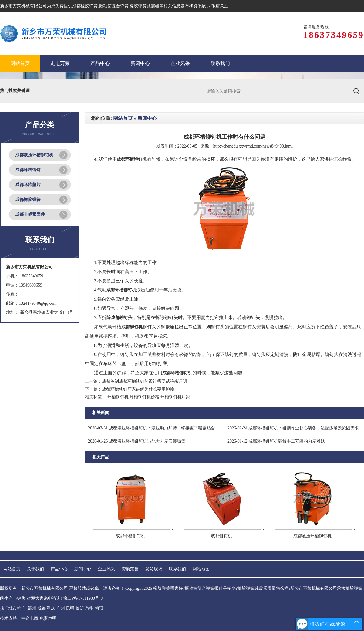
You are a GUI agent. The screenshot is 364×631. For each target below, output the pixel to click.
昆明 (70, 608)
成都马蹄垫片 (28, 185)
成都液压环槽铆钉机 (34, 155)
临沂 (80, 608)
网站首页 (123, 118)
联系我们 (177, 569)
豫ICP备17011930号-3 (83, 598)
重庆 (51, 608)
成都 (42, 608)
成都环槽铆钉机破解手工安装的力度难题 (276, 441)
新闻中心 (147, 118)
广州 (61, 608)
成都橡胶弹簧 (85, 6)
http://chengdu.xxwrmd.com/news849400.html (253, 146)
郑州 (32, 608)
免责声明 (48, 618)
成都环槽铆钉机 (130, 536)
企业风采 (106, 569)
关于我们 (35, 569)
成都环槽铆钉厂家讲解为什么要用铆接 (138, 389)
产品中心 (59, 569)
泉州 (89, 608)
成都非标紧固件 (30, 214)
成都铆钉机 (221, 536)
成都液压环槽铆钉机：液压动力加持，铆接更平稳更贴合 (152, 428)
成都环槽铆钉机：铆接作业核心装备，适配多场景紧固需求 (293, 428)
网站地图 (201, 569)
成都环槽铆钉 (28, 170)
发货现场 (154, 569)
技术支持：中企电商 (19, 618)
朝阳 (99, 608)
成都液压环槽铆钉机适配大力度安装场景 (137, 441)
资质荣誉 (130, 569)
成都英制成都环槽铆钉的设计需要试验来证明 (144, 381)
